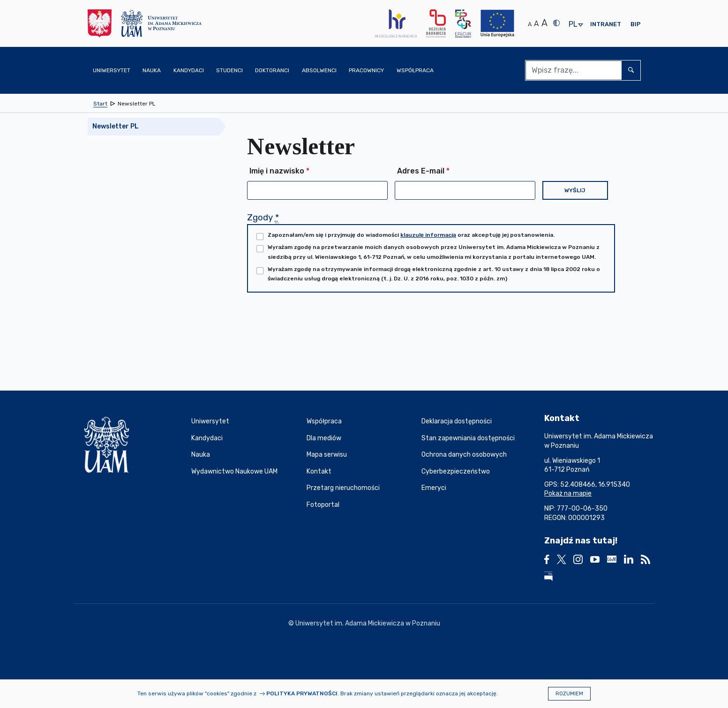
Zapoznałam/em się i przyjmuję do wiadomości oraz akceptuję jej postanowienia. (411, 235)
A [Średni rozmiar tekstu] (536, 24)
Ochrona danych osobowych (464, 455)
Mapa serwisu (327, 455)
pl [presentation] (573, 25)
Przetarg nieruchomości (343, 488)
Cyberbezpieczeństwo (456, 471)
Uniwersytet (210, 421)
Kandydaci (207, 438)
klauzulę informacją (428, 235)
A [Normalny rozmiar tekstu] (530, 24)
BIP (636, 24)
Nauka (201, 455)
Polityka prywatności (302, 693)
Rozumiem (569, 694)
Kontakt (319, 471)
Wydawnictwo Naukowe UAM (234, 471)
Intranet (606, 24)
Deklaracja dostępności (457, 421)
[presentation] (318, 329)
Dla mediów (324, 438)
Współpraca (324, 421)
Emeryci (434, 488)
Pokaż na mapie (568, 493)
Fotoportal (323, 505)
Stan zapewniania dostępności (468, 438)
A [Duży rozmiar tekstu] (544, 23)
